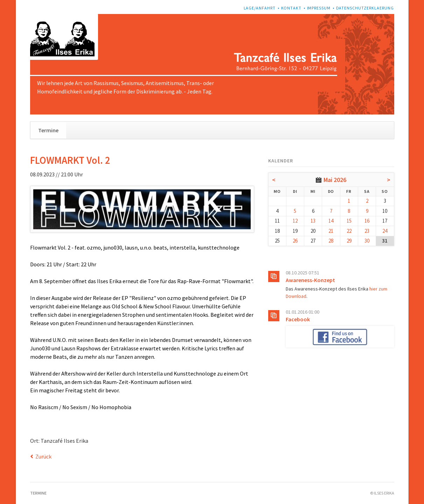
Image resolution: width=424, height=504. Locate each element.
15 (349, 221)
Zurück (43, 456)
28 (331, 241)
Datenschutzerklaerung (365, 8)
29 (349, 241)
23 (367, 231)
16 (367, 221)
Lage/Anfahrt (260, 8)
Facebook (298, 319)
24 (385, 231)
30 (367, 241)
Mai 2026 (335, 180)
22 (349, 231)
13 (313, 221)
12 (295, 221)
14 (331, 221)
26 (295, 241)
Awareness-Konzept (310, 280)
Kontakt (291, 8)
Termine (48, 130)
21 (331, 231)
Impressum (319, 8)
